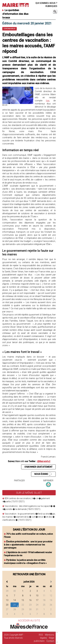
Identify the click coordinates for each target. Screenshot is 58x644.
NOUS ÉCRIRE (43, 474)
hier (48, 101)
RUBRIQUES (51, 6)
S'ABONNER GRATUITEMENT (38, 467)
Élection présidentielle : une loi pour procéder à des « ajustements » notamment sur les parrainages (28, 545)
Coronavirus (10, 29)
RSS (41, 635)
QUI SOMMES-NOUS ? (46, 3)
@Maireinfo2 (44, 461)
